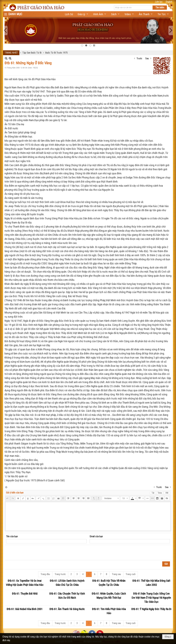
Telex (160, 493)
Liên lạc (159, 2)
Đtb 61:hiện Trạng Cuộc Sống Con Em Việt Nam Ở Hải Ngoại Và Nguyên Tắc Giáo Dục (151, 598)
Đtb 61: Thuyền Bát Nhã (25, 594)
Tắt (153, 493)
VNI (167, 493)
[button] (83, 14)
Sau (147, 58)
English (169, 2)
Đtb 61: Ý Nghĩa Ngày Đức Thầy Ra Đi (151, 609)
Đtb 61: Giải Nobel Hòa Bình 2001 (25, 609)
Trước (139, 58)
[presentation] (29, 553)
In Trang (6, 487)
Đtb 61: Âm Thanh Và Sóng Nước (67, 609)
